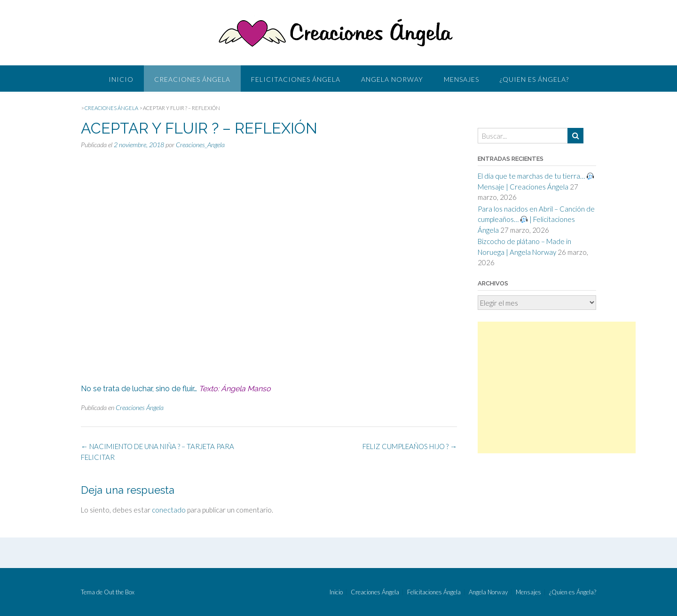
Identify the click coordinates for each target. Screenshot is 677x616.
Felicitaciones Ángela (296, 79)
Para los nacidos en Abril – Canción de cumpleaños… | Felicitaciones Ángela (536, 219)
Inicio (121, 79)
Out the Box (119, 592)
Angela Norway (392, 79)
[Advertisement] (557, 387)
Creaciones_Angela (200, 145)
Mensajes (461, 79)
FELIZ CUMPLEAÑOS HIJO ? (410, 446)
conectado (169, 510)
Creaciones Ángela (192, 79)
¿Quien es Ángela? (534, 79)
